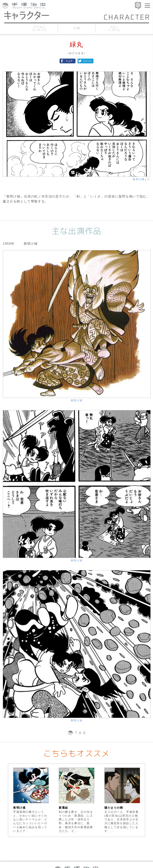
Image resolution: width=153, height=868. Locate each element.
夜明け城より (141, 179)
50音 (76, 28)
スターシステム (114, 28)
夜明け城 (76, 400)
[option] (31, 800)
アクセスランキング (39, 28)
